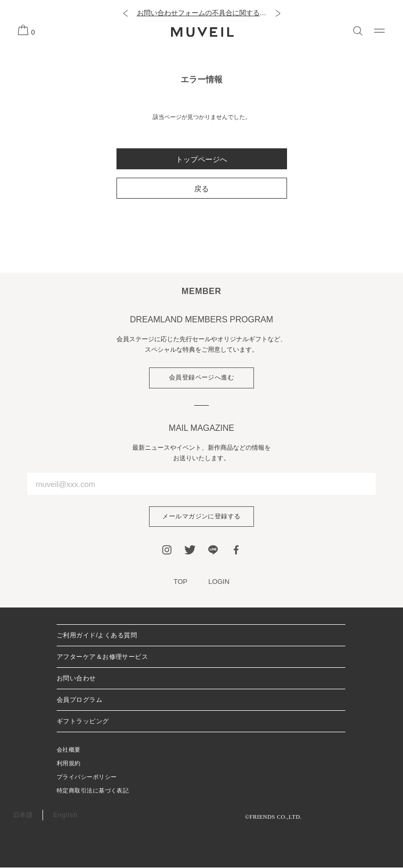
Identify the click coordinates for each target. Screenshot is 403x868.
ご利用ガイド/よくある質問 (97, 636)
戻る (201, 189)
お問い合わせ (76, 679)
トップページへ (201, 159)
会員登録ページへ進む (202, 378)
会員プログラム (79, 700)
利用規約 (69, 764)
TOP (181, 582)
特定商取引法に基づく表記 (93, 791)
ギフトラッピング (83, 722)
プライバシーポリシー (87, 777)
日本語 (23, 816)
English (65, 816)
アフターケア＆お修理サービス (102, 657)
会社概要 (69, 750)
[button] (125, 13)
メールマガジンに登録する (201, 517)
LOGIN (219, 582)
